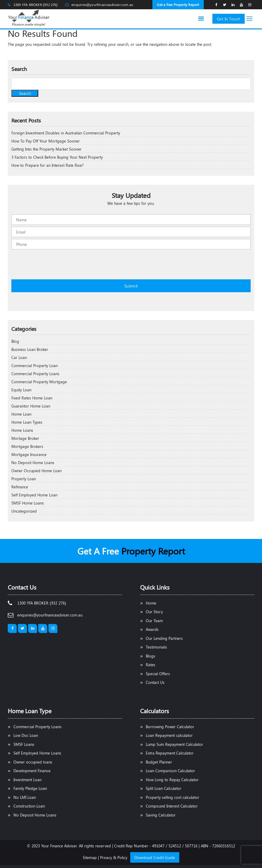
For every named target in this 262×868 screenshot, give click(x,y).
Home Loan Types (27, 422)
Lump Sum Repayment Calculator (174, 744)
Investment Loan (27, 780)
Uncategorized (24, 511)
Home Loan (21, 414)
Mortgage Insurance (29, 454)
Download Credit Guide (155, 857)
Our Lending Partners (164, 638)
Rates (151, 665)
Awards (152, 629)
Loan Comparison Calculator (170, 771)
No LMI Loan (25, 797)
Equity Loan (21, 390)
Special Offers (158, 674)
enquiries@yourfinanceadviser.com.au (102, 4)
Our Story (154, 612)
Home (151, 603)
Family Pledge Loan (30, 788)
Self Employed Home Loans (37, 753)
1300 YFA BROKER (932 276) (36, 4)
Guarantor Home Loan (31, 406)
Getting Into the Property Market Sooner (46, 149)
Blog (15, 341)
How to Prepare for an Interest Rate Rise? (48, 165)
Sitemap (90, 857)
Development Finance (32, 771)
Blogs (151, 656)
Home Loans (22, 430)
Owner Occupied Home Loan (36, 471)
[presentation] (57, 267)
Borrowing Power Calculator (170, 727)
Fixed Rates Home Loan (32, 398)
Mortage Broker (25, 438)
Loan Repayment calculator (169, 735)
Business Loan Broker (30, 349)
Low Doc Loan (26, 735)
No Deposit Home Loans (33, 462)
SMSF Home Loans (28, 503)
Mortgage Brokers (27, 446)
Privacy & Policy (114, 857)
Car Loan (19, 357)
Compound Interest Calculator (172, 806)
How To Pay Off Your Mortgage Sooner (46, 141)
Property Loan (24, 479)
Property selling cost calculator (173, 797)
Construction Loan (29, 806)
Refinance (20, 487)
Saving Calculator (161, 815)
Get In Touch (229, 19)
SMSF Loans (24, 744)
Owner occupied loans (33, 762)
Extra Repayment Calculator (170, 753)
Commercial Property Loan (35, 365)
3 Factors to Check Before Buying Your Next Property (57, 157)
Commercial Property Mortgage (39, 382)
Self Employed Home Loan (34, 495)
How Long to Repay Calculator (172, 780)
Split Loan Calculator (164, 788)
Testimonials (156, 647)
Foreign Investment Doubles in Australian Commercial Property (66, 133)
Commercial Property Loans (35, 374)
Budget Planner (159, 762)
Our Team (154, 621)
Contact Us (155, 682)
